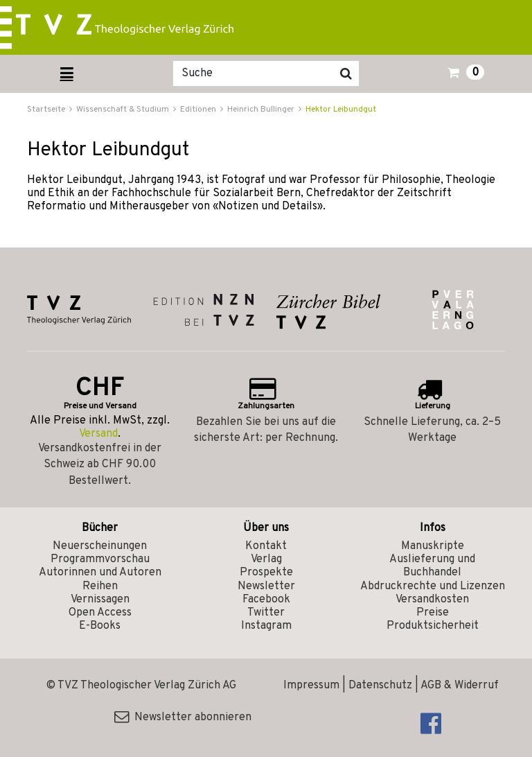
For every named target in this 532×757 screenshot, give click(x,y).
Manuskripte (433, 546)
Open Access (100, 613)
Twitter (266, 613)
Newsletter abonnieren (183, 717)
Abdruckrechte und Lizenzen (433, 586)
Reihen (100, 586)
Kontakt (266, 546)
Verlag (266, 559)
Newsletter (266, 586)
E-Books (100, 626)
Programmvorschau (100, 559)
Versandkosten (432, 600)
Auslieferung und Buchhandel (432, 566)
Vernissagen (100, 600)
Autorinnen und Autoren (100, 573)
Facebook (266, 600)
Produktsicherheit (433, 626)
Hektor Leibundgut (341, 110)
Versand (98, 434)
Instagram (266, 626)
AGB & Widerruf (460, 686)
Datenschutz (380, 686)
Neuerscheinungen (100, 546)
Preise (433, 613)
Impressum (311, 686)
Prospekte (266, 573)
